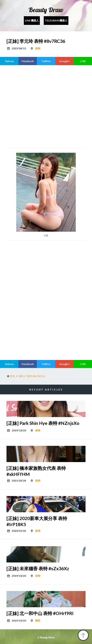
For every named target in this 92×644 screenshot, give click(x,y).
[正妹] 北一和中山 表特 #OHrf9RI (40, 613)
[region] (49, 106)
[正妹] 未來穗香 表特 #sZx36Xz (38, 568)
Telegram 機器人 (56, 20)
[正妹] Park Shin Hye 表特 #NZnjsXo (43, 423)
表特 (38, 48)
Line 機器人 (32, 20)
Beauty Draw (46, 10)
